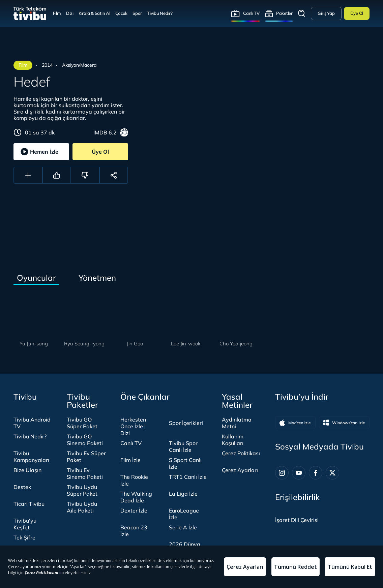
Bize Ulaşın (27, 470)
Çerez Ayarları (240, 470)
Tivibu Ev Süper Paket (86, 457)
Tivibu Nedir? (160, 13)
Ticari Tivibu (29, 504)
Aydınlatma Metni (237, 423)
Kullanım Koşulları (233, 440)
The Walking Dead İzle (136, 497)
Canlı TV (251, 13)
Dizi (70, 13)
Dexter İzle (134, 510)
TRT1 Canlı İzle (188, 477)
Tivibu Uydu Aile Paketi (82, 507)
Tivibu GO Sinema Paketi (85, 440)
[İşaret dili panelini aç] (297, 520)
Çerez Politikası (241, 453)
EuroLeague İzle (184, 514)
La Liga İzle (183, 494)
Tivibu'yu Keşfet (25, 524)
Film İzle (130, 460)
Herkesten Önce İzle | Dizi (133, 426)
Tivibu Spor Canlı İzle (183, 446)
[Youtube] (299, 473)
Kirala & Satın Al (94, 13)
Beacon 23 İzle (134, 531)
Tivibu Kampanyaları (31, 457)
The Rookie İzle (134, 480)
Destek (22, 487)
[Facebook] (316, 473)
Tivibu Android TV (32, 423)
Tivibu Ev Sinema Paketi (85, 473)
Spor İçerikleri (186, 423)
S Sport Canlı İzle (185, 463)
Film (57, 13)
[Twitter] (332, 473)
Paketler (284, 13)
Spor (137, 13)
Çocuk (122, 13)
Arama (302, 13)
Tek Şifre (24, 537)
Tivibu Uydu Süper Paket (82, 490)
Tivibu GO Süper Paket (82, 423)
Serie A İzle (183, 527)
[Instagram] (282, 473)
